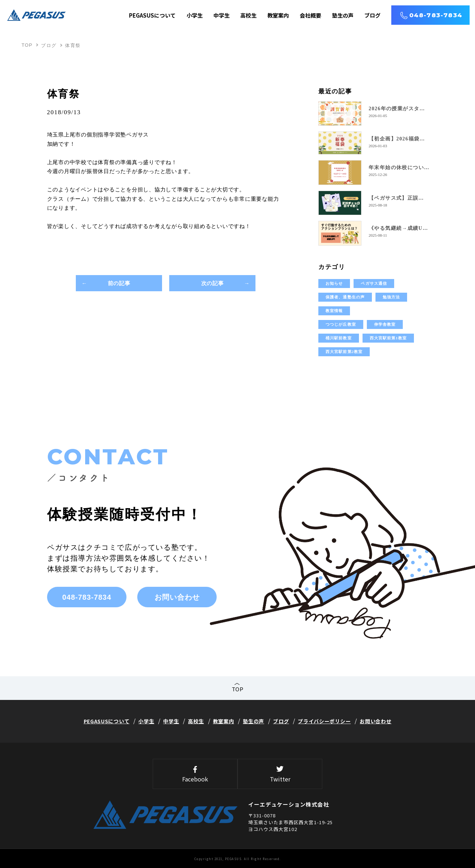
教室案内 (278, 15)
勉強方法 (391, 297)
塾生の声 (343, 15)
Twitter (280, 775)
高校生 (248, 15)
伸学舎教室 (385, 324)
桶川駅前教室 (339, 338)
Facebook (195, 775)
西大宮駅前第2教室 (344, 352)
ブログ (372, 15)
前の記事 (119, 283)
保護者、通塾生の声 (345, 297)
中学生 (222, 15)
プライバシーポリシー (324, 721)
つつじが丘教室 (341, 324)
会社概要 (310, 15)
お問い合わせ (177, 597)
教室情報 (334, 311)
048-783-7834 (436, 15)
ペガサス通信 (374, 283)
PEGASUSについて (152, 15)
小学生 (195, 15)
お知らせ (334, 283)
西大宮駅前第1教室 (388, 338)
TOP (27, 45)
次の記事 (213, 283)
